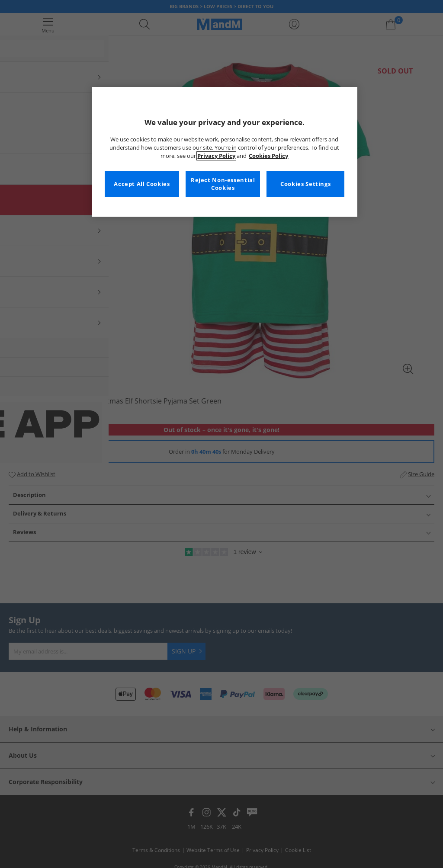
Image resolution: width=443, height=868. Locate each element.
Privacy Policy (216, 156)
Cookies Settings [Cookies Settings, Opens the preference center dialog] (305, 184)
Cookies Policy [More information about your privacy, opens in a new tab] (268, 156)
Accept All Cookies (142, 184)
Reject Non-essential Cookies (223, 184)
